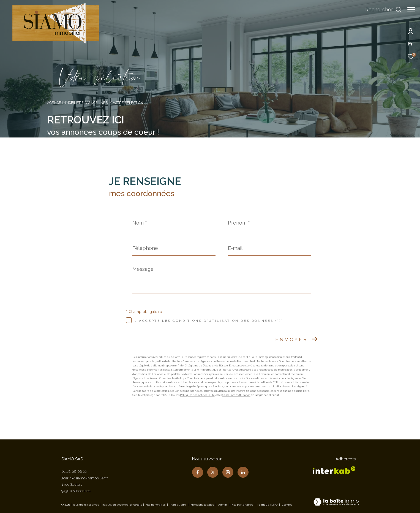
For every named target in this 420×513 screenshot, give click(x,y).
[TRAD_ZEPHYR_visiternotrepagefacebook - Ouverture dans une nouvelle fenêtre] (198, 472)
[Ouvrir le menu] (411, 10)
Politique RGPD (267, 505)
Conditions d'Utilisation (236, 395)
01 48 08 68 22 (74, 472)
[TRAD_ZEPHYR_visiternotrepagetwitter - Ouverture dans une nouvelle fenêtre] (213, 472)
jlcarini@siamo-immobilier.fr (85, 478)
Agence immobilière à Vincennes (77, 103)
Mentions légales (203, 505)
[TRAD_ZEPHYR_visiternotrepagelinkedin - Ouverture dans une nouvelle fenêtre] (243, 472)
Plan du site (178, 505)
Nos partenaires (243, 505)
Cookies (287, 505)
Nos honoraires (156, 505)
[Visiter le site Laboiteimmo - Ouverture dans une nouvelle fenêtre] (336, 503)
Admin (223, 505)
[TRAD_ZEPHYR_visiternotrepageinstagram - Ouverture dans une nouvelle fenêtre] (228, 472)
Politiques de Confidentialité (197, 395)
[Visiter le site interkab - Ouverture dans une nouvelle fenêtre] (334, 470)
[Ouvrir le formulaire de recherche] (381, 10)
